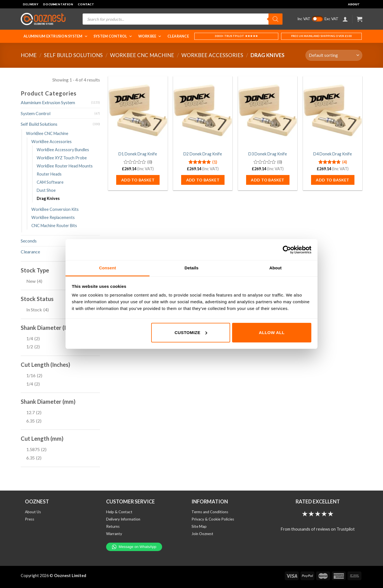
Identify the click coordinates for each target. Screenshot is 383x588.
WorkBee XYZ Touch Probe (62, 158)
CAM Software (50, 182)
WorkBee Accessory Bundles (63, 150)
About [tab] (275, 268)
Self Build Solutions (73, 55)
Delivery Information (123, 519)
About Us (33, 512)
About (354, 4)
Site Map (199, 526)
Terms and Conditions (210, 512)
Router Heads (49, 174)
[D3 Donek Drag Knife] (268, 112)
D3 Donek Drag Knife (268, 154)
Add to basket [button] (138, 180)
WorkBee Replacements (53, 217)
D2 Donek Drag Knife (203, 154)
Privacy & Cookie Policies (213, 519)
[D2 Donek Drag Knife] (203, 112)
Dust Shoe (46, 190)
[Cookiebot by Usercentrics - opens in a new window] (287, 250)
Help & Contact (119, 512)
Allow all (272, 333)
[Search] (275, 19)
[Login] (345, 19)
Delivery (31, 4)
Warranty (114, 534)
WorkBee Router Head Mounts (65, 166)
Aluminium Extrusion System (56, 36)
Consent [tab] (108, 268)
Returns (113, 526)
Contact (86, 4)
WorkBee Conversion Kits (55, 209)
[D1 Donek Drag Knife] (138, 112)
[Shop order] (334, 55)
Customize (191, 333)
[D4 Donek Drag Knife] (333, 112)
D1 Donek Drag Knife (138, 154)
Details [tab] (191, 268)
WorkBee (150, 36)
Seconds (29, 241)
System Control (113, 36)
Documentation (58, 4)
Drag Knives (48, 198)
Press (30, 519)
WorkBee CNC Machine (142, 55)
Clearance (178, 36)
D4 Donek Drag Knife (333, 154)
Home (29, 55)
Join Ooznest (202, 534)
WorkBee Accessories (212, 55)
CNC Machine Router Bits (54, 226)
